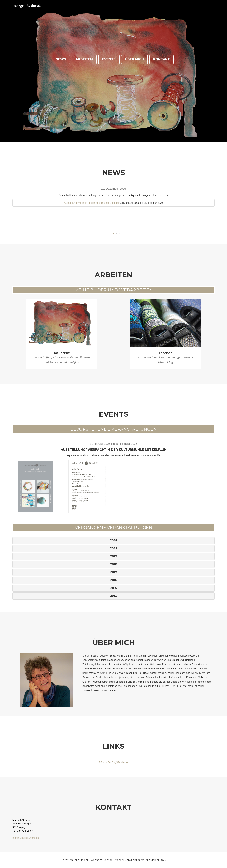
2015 (114, 588)
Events (109, 59)
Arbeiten (84, 59)
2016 (114, 580)
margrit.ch (30, 9)
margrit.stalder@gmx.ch (26, 838)
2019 (114, 556)
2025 (113, 540)
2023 (114, 548)
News (61, 59)
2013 (113, 596)
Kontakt (161, 59)
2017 (114, 572)
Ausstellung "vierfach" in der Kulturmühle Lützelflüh (92, 203)
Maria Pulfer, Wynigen (114, 762)
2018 (114, 564)
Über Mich (134, 59)
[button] (113, 233)
